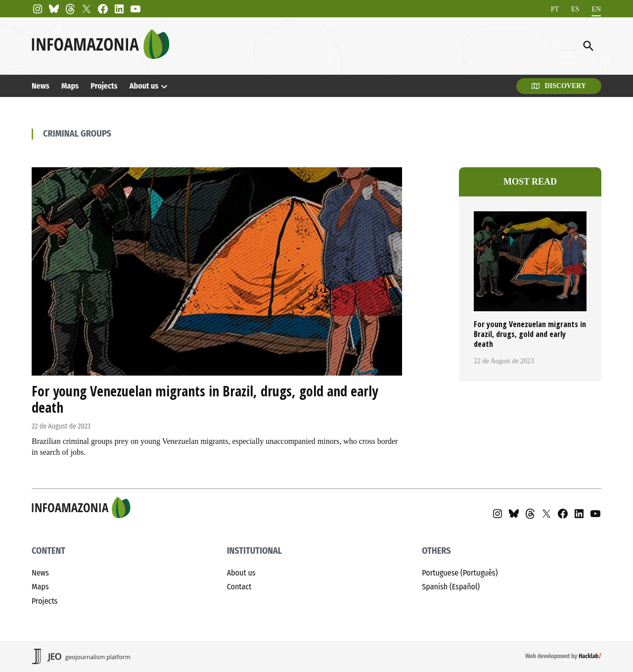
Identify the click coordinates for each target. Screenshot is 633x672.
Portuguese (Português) (460, 573)
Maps (70, 86)
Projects (104, 86)
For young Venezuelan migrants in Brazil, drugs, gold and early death (205, 399)
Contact (239, 587)
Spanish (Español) (451, 587)
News (41, 86)
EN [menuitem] (596, 9)
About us (144, 86)
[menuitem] (555, 9)
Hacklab (588, 656)
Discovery (559, 86)
